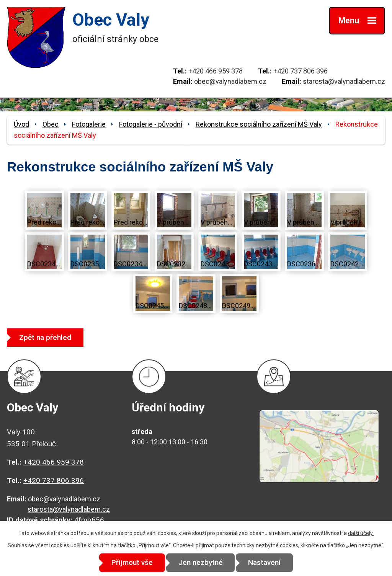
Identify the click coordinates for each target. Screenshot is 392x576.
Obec (51, 124)
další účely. (361, 533)
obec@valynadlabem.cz (230, 81)
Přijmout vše (132, 563)
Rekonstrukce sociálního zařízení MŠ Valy (259, 124)
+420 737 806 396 (301, 71)
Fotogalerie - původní (151, 124)
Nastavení (265, 563)
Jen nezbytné (201, 563)
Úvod (21, 124)
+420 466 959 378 (216, 71)
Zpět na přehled (46, 337)
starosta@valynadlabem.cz (344, 81)
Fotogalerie (89, 124)
